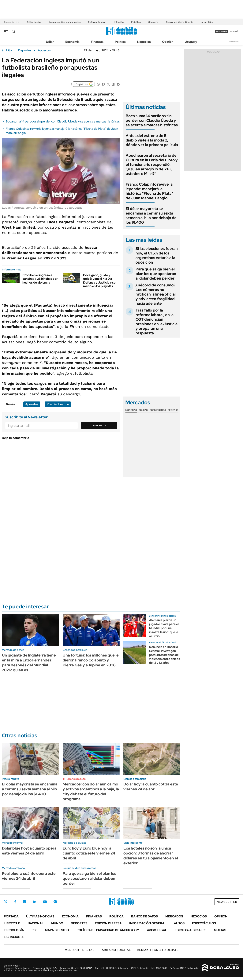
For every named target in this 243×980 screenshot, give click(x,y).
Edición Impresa (108, 923)
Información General (148, 923)
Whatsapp (55, 902)
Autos (179, 923)
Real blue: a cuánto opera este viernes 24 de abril (29, 876)
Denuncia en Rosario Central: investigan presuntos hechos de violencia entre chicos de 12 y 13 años (164, 655)
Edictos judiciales (191, 930)
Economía (72, 42)
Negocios (144, 42)
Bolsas (143, 410)
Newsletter (234, 42)
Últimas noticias (40, 916)
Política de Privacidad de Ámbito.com (108, 930)
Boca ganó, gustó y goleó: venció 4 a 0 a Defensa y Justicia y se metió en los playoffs (99, 281)
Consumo (153, 22)
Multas (220, 930)
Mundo (57, 923)
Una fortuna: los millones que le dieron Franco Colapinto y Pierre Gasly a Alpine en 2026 (91, 660)
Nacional (36, 923)
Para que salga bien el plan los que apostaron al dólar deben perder (156, 274)
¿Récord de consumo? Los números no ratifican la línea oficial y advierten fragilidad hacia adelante (156, 294)
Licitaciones (14, 937)
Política (120, 42)
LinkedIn (35, 902)
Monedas (131, 410)
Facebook (15, 902)
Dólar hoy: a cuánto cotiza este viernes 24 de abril (151, 787)
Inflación (119, 22)
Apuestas (44, 50)
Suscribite (99, 425)
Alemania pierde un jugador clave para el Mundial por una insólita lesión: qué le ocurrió (164, 628)
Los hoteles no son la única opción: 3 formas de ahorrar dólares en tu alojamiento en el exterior (151, 856)
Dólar (50, 42)
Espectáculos (204, 923)
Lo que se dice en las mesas (65, 22)
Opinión (168, 42)
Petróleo (136, 22)
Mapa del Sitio (57, 930)
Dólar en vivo (34, 22)
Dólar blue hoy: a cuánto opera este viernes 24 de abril (29, 851)
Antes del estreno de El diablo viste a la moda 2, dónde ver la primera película (152, 140)
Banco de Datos (144, 916)
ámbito (7, 50)
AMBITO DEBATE (157, 950)
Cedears (173, 410)
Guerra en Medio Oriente (180, 22)
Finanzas (97, 42)
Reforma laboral (97, 22)
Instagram (24, 902)
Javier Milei (207, 22)
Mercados (174, 916)
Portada (11, 916)
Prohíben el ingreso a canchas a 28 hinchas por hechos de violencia (40, 279)
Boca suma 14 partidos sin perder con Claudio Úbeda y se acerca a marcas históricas (63, 121)
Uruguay (191, 42)
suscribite (222, 31)
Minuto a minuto (76, 779)
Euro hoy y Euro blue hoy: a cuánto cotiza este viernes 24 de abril (89, 853)
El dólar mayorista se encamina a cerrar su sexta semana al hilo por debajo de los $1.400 (151, 215)
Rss (34, 930)
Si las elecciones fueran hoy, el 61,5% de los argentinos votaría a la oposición (157, 255)
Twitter (6, 902)
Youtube (45, 902)
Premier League (58, 404)
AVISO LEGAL (157, 930)
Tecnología (14, 930)
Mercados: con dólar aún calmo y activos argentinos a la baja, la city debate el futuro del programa (91, 792)
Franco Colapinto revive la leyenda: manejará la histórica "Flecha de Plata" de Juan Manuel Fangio (149, 191)
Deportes (25, 50)
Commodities (158, 410)
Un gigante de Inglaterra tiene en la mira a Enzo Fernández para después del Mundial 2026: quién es (29, 663)
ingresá (234, 31)
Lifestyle (12, 923)
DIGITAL (80, 950)
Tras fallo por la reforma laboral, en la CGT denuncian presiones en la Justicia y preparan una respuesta (157, 322)
